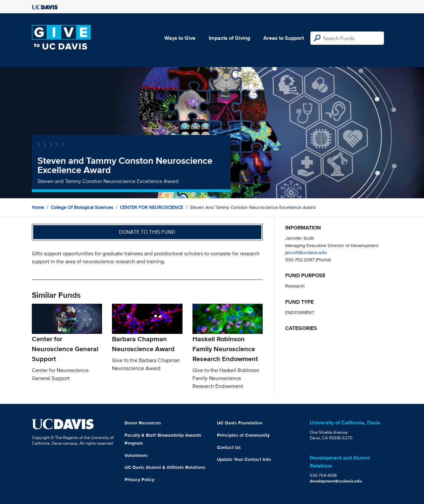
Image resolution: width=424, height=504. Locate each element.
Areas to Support (284, 38)
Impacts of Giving (229, 38)
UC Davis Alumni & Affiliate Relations (165, 467)
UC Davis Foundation (240, 423)
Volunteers (136, 455)
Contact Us (229, 447)
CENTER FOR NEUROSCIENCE (152, 207)
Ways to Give (180, 38)
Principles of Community (243, 435)
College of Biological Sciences (82, 207)
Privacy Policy (139, 479)
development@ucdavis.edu (336, 481)
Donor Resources (143, 423)
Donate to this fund (147, 232)
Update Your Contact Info (244, 459)
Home (38, 207)
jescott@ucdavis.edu (306, 252)
